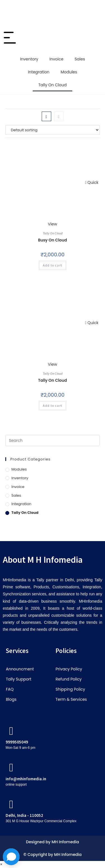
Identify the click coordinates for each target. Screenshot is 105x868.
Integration (39, 72)
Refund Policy (69, 679)
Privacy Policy (69, 669)
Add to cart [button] (53, 265)
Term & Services (71, 699)
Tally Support (19, 679)
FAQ (10, 689)
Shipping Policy (71, 689)
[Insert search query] (53, 440)
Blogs (11, 699)
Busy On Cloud (53, 240)
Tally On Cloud (53, 85)
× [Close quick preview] (1, 864)
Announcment (20, 669)
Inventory (29, 59)
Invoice (57, 59)
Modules (69, 72)
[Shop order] (53, 130)
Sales (80, 59)
